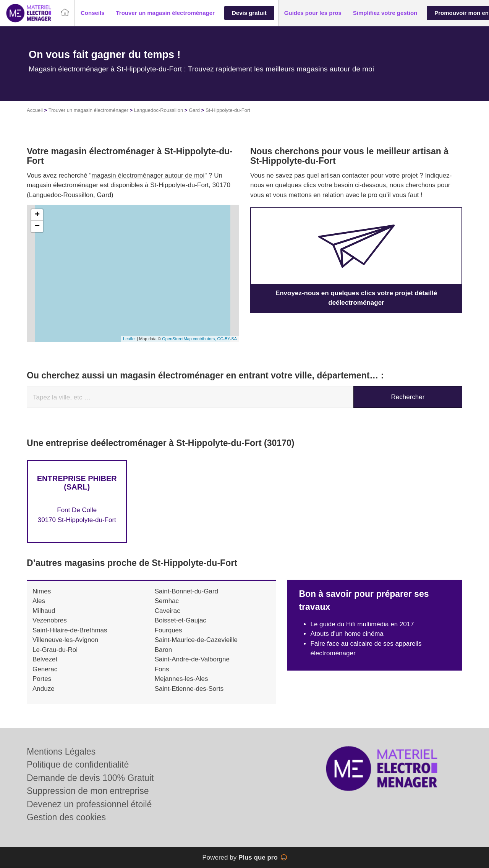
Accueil (35, 110)
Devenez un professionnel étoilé (89, 804)
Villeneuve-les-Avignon (65, 640)
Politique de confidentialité (78, 765)
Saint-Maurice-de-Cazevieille (196, 640)
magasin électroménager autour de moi (148, 175)
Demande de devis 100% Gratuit (90, 778)
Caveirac (168, 611)
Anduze (44, 689)
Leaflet (129, 339)
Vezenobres (50, 620)
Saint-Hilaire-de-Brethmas (70, 630)
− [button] (37, 226)
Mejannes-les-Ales (181, 679)
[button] (93, 13)
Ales (39, 601)
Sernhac (167, 601)
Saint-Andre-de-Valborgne (192, 659)
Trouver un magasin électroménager (88, 110)
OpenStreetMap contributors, (189, 339)
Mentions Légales (61, 752)
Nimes (42, 591)
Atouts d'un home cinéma (347, 634)
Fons (162, 669)
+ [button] (37, 215)
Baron (163, 650)
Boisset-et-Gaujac (181, 620)
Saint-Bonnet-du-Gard (186, 591)
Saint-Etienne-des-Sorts (189, 689)
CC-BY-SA (227, 339)
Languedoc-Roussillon (159, 110)
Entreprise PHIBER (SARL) (77, 483)
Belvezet (45, 659)
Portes (42, 679)
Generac (45, 669)
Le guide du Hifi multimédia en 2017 (362, 624)
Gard (194, 110)
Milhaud (44, 611)
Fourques (168, 630)
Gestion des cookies (66, 817)
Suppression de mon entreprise (88, 791)
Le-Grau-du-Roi (55, 650)
